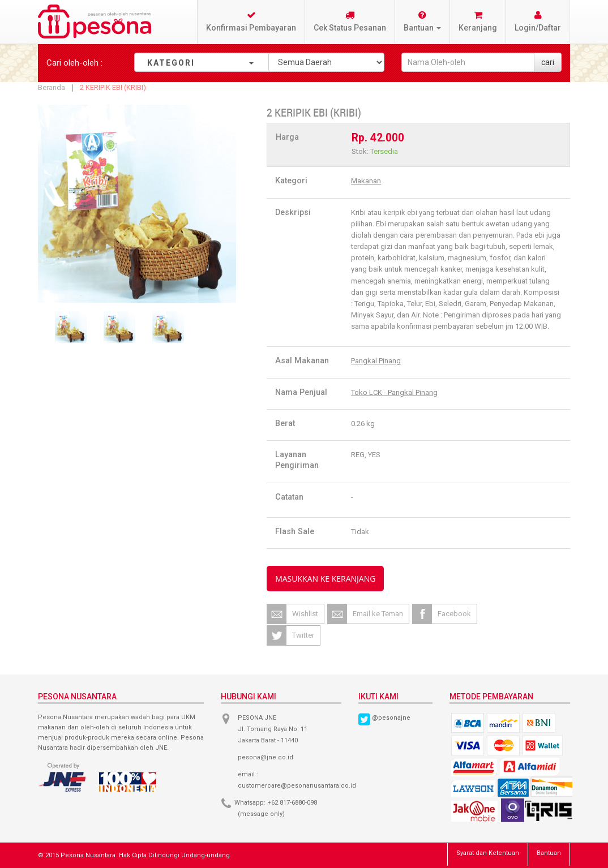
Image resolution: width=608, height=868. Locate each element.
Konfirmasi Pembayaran (251, 21)
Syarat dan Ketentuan (488, 853)
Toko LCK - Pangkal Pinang (394, 392)
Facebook (454, 614)
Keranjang (478, 21)
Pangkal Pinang (376, 361)
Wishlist (305, 614)
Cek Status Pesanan (350, 21)
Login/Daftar (538, 21)
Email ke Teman (378, 614)
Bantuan (549, 853)
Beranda (52, 87)
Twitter (303, 635)
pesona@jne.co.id (266, 757)
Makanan (366, 181)
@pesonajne (391, 718)
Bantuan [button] (422, 21)
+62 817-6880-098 (292, 803)
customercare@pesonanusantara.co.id (297, 786)
